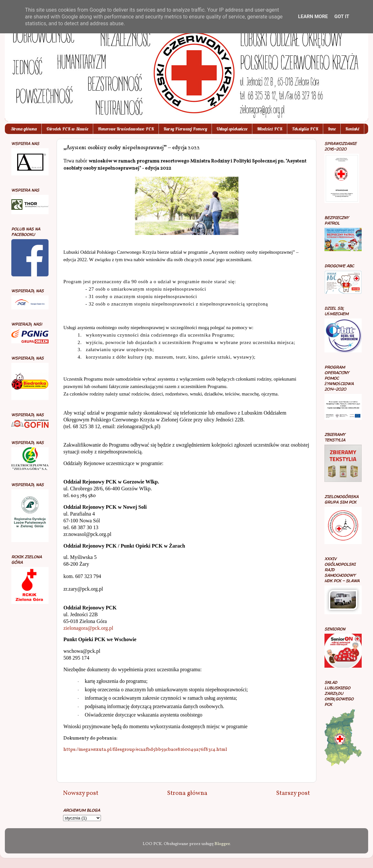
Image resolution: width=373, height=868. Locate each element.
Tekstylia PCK (305, 129)
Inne (332, 129)
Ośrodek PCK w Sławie (67, 129)
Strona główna (24, 129)
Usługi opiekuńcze (232, 129)
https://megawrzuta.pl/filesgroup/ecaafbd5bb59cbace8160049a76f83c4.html (145, 750)
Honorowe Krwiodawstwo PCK (126, 129)
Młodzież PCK (270, 129)
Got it (342, 17)
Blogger (222, 844)
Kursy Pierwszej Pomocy (185, 129)
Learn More (313, 17)
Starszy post (293, 793)
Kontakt (352, 129)
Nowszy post (81, 793)
